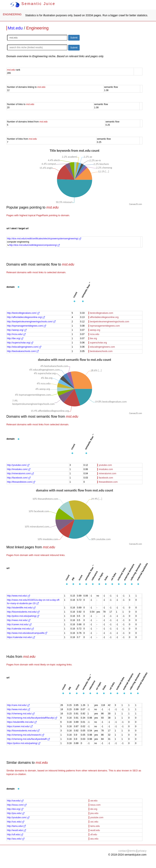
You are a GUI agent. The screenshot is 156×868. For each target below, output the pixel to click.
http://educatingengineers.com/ (24, 347)
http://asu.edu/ (16, 839)
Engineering (37, 28)
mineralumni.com (107, 474)
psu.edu (94, 813)
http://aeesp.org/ (17, 330)
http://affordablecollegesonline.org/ (26, 317)
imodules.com (106, 469)
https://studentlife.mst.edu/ (22, 722)
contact (123, 851)
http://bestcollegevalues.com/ (23, 313)
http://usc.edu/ (16, 822)
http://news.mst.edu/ (19, 620)
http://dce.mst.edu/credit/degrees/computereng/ (34, 245)
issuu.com (95, 805)
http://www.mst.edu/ (19, 596)
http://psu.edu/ (16, 813)
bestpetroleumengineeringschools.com (110, 322)
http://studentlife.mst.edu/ (21, 608)
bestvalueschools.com (101, 351)
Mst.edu (15, 28)
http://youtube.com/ (18, 465)
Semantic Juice (33, 4)
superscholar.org (98, 343)
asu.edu (94, 839)
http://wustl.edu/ (17, 830)
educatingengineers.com (102, 347)
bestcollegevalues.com (101, 313)
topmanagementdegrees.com (105, 326)
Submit (74, 38)
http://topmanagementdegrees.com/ (27, 326)
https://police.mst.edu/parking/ (24, 743)
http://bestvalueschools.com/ (23, 351)
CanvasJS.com (135, 204)
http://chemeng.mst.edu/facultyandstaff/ (29, 739)
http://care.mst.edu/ (18, 705)
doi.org (94, 809)
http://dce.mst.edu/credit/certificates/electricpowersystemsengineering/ (44, 239)
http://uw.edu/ (15, 801)
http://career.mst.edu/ (19, 624)
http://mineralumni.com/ (20, 474)
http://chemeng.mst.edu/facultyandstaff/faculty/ (32, 718)
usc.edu (94, 822)
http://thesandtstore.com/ (21, 482)
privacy (142, 851)
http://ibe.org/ (15, 338)
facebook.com (106, 478)
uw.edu (94, 801)
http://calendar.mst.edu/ (20, 629)
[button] (19, 287)
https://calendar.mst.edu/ (21, 637)
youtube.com (105, 465)
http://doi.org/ (15, 809)
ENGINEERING (12, 14)
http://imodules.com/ (19, 469)
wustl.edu (95, 830)
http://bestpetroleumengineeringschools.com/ (31, 322)
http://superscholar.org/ (20, 343)
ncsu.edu (95, 334)
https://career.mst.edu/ (20, 726)
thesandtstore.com (108, 482)
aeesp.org (95, 330)
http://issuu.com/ (17, 805)
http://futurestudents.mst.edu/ (23, 612)
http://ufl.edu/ (15, 835)
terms (132, 851)
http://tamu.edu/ (17, 826)
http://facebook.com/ (19, 478)
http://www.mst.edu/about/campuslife (27, 633)
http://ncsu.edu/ (16, 334)
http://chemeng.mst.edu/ (21, 714)
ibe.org (93, 338)
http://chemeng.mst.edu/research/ (26, 735)
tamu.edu (95, 826)
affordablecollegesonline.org (104, 317)
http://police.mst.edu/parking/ (23, 616)
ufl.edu (94, 835)
